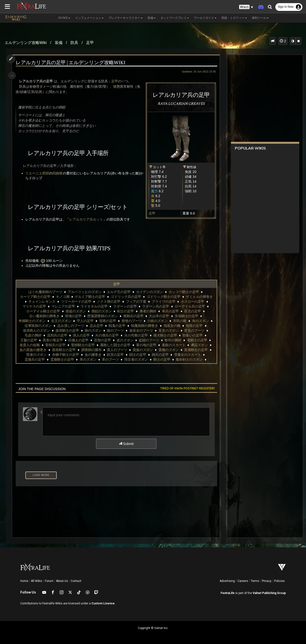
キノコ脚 (62, 297)
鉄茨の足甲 (115, 355)
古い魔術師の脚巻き (44, 316)
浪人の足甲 (81, 335)
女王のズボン (64, 321)
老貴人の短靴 (29, 345)
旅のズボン (93, 330)
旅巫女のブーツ (141, 330)
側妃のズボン (101, 311)
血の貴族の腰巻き (33, 350)
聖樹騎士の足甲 (83, 345)
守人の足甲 (88, 321)
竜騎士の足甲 (197, 340)
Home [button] (64, 18)
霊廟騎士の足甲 (62, 359)
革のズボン (88, 359)
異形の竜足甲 (52, 340)
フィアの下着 (136, 301)
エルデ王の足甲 (118, 292)
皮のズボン (125, 340)
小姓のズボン (160, 321)
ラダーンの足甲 (125, 306)
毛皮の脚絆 (33, 335)
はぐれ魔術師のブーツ (45, 292)
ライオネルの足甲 (94, 306)
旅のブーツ (115, 330)
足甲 (90, 43)
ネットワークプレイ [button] (175, 18)
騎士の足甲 (162, 359)
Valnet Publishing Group (269, 593)
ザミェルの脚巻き (199, 297)
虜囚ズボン (199, 345)
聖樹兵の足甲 (55, 345)
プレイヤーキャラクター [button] (125, 18)
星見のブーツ (194, 330)
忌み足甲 (99, 326)
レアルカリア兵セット (87, 219)
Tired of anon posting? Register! (186, 388)
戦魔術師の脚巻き (147, 326)
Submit (126, 444)
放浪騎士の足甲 (67, 330)
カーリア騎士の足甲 (35, 297)
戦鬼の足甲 (119, 326)
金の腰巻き (93, 355)
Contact (76, 581)
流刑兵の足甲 (57, 335)
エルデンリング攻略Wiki (26, 43)
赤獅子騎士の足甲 (65, 355)
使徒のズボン (76, 311)
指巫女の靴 (174, 326)
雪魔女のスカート (187, 355)
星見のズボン (168, 330)
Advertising (227, 581)
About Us (62, 581)
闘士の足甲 (138, 355)
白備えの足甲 (78, 340)
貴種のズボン (168, 350)
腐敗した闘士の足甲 (115, 345)
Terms (255, 581)
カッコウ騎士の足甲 (184, 292)
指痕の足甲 (197, 326)
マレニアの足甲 (63, 306)
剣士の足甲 (125, 311)
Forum (49, 581)
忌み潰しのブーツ (73, 326)
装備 (59, 43)
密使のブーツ (134, 321)
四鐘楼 (59, 173)
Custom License (103, 603)
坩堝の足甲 (73, 316)
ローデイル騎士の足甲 (43, 311)
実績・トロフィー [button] (234, 18)
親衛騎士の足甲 (64, 350)
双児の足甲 (192, 311)
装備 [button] (152, 18)
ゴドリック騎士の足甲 (163, 297)
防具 (74, 43)
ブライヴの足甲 (163, 301)
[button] (246, 7)
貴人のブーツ (117, 350)
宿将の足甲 (110, 321)
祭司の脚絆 (173, 340)
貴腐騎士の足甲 (196, 350)
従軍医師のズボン (41, 326)
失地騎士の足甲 (186, 316)
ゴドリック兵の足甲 (126, 297)
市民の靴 (182, 321)
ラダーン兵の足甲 (155, 306)
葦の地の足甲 (146, 345)
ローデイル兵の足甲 (190, 306)
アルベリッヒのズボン (84, 292)
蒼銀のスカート (174, 345)
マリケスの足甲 (34, 306)
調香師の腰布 (91, 350)
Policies (279, 581)
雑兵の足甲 (160, 355)
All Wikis (37, 581)
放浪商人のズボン (36, 330)
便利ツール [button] (260, 18)
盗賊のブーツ (149, 340)
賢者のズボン (36, 355)
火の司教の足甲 (136, 335)
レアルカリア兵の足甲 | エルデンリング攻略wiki (72, 63)
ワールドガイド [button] (205, 18)
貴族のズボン (143, 350)
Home (24, 581)
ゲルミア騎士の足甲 (90, 297)
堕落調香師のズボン (102, 316)
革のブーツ (110, 359)
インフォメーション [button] (89, 18)
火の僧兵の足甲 (107, 335)
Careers (243, 581)
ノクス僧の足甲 (108, 301)
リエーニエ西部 (38, 173)
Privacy (267, 581)
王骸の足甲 (28, 340)
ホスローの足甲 (192, 301)
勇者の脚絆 (148, 311)
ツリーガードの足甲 (76, 301)
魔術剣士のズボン (189, 359)
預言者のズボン (136, 359)
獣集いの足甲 (192, 335)
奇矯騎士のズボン (35, 321)
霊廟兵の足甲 (35, 359)
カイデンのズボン (149, 292)
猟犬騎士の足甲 (165, 335)
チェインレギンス (42, 301)
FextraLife (228, 593)
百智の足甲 (102, 340)
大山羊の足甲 (159, 316)
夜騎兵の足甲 (133, 316)
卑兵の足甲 (170, 311)
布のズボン (203, 321)
